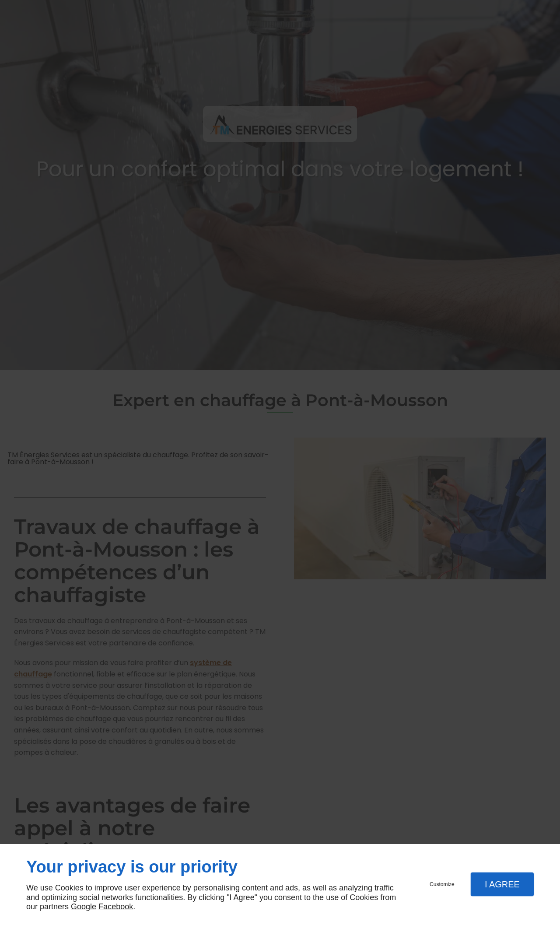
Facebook (116, 907)
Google (84, 907)
